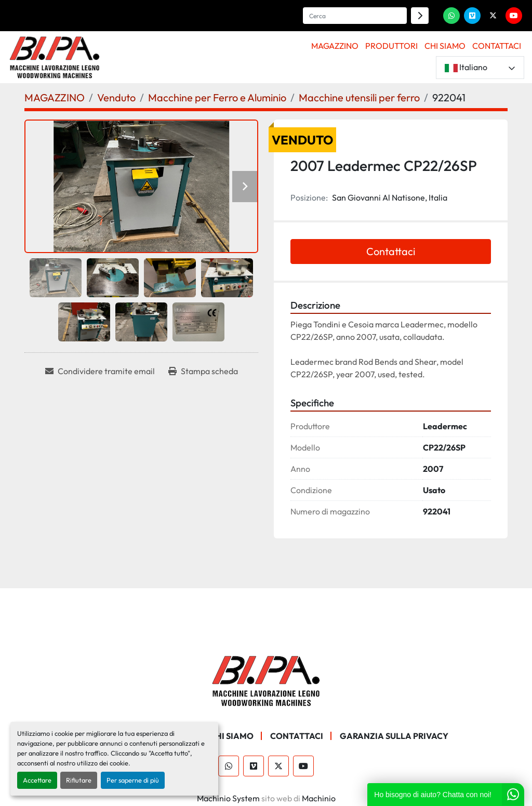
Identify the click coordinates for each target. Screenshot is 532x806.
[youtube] (514, 16)
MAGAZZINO (335, 46)
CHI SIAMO (445, 46)
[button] (335, 46)
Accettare (37, 780)
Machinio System (228, 798)
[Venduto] (116, 97)
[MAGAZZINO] (55, 97)
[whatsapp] (451, 16)
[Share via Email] (100, 371)
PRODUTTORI (391, 46)
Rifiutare (79, 780)
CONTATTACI (497, 46)
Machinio (319, 798)
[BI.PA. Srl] (266, 680)
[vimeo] (472, 16)
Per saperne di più (133, 780)
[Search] (355, 16)
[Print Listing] (203, 371)
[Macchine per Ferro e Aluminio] (217, 97)
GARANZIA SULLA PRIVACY (394, 736)
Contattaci (391, 251)
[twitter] (493, 16)
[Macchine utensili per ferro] (359, 97)
